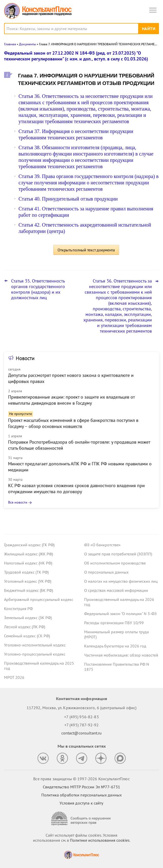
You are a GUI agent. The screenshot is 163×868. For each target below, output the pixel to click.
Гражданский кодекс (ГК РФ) (29, 545)
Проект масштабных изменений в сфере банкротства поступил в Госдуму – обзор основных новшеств (73, 423)
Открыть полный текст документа (86, 250)
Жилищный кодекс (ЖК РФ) (29, 554)
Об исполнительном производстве (115, 563)
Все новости (18, 502)
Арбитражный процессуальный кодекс (39, 599)
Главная (10, 44)
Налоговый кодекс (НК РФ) (28, 563)
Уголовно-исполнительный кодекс (35, 645)
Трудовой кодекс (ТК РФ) (26, 572)
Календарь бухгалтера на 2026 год (115, 646)
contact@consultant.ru (82, 733)
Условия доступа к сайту (81, 803)
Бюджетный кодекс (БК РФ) (29, 590)
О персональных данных (106, 572)
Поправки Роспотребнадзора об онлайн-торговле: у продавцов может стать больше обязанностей (79, 445)
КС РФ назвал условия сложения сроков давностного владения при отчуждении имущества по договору (76, 489)
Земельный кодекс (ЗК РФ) (28, 618)
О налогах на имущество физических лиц (121, 581)
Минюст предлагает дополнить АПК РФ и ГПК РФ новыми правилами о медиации (80, 467)
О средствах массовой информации (116, 590)
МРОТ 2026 (14, 677)
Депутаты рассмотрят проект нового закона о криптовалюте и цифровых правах (71, 378)
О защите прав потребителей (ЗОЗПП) (118, 554)
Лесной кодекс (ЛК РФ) (25, 627)
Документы (28, 44)
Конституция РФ (18, 609)
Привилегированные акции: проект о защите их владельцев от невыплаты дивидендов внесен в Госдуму (71, 400)
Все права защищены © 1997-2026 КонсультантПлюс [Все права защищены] (81, 779)
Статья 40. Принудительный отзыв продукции (68, 199)
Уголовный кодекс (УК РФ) (28, 581)
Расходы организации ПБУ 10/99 (114, 623)
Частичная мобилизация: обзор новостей (121, 655)
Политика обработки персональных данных (81, 795)
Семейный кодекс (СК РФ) (27, 636)
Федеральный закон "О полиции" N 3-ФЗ (120, 614)
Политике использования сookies (100, 840)
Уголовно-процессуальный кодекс (35, 654)
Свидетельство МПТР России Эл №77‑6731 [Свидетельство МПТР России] (81, 787)
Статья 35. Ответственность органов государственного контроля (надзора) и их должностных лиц (38, 289)
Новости (25, 358)
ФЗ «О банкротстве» (102, 545)
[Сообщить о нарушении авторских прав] (82, 819)
